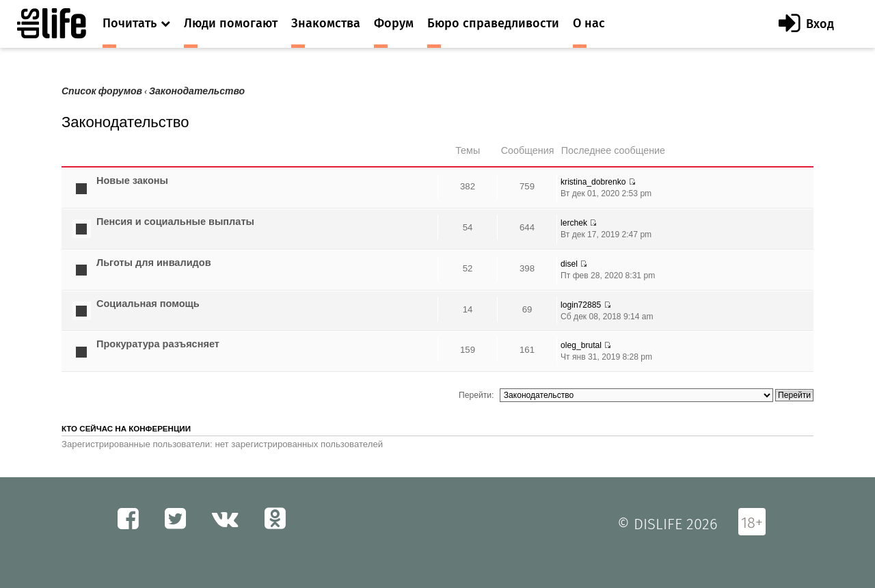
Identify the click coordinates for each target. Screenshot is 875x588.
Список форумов (102, 91)
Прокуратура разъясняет (158, 344)
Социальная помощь (148, 304)
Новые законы (132, 181)
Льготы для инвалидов (154, 263)
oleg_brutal (581, 345)
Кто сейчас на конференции (126, 429)
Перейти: (476, 395)
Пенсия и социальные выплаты (175, 222)
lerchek (574, 223)
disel (569, 264)
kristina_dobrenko (593, 182)
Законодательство (197, 91)
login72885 (581, 305)
